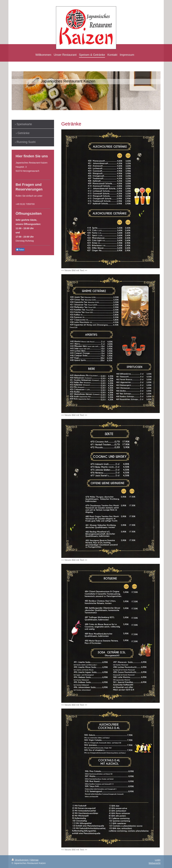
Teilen (20, 250)
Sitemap (34, 860)
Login (158, 860)
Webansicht (155, 863)
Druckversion (20, 860)
